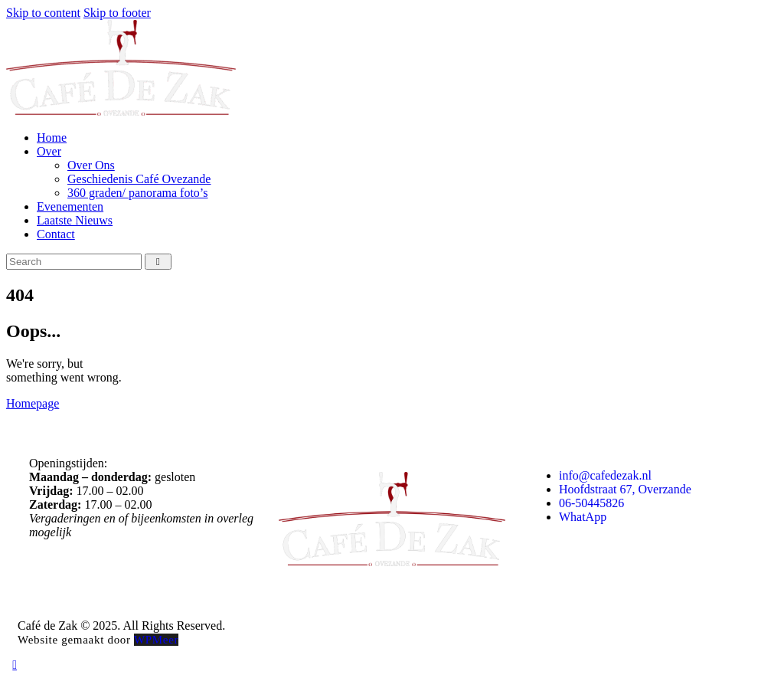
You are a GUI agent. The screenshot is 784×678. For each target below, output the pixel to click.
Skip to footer (117, 13)
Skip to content (43, 13)
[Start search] (158, 262)
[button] (15, 665)
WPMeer (156, 640)
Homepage (33, 403)
